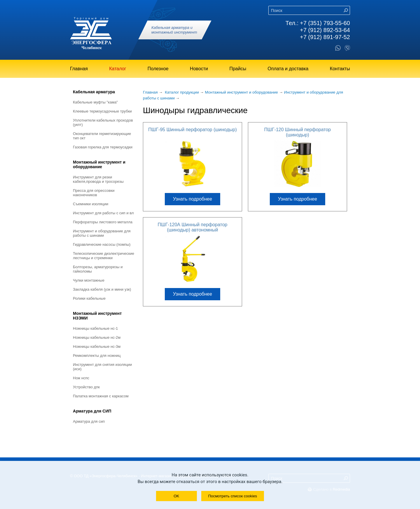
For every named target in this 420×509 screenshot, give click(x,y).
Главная (79, 69)
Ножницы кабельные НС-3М (97, 346)
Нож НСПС (81, 378)
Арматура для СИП (92, 411)
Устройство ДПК (86, 387)
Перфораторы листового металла (103, 222)
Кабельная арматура (94, 92)
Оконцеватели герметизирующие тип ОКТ (102, 136)
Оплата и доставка (288, 69)
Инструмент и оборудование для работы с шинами (102, 233)
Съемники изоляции (91, 204)
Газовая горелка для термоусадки (103, 147)
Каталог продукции (182, 92)
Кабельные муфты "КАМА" (95, 102)
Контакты (340, 69)
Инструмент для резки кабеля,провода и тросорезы (98, 179)
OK (176, 496)
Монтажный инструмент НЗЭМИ (97, 316)
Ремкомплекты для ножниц (97, 356)
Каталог (118, 69)
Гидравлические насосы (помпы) (102, 244)
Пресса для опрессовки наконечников (94, 193)
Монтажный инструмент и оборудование (99, 164)
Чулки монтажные (89, 280)
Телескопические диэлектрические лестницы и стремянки (104, 256)
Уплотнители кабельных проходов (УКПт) (103, 122)
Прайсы (238, 69)
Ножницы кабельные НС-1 (95, 328)
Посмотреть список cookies (233, 496)
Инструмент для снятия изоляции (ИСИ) (102, 367)
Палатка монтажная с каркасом (101, 396)
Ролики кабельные (89, 298)
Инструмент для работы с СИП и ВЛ (103, 213)
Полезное (158, 69)
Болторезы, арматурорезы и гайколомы (98, 269)
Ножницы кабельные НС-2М (97, 337)
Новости (199, 69)
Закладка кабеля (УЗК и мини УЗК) (102, 289)
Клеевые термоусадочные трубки (102, 111)
